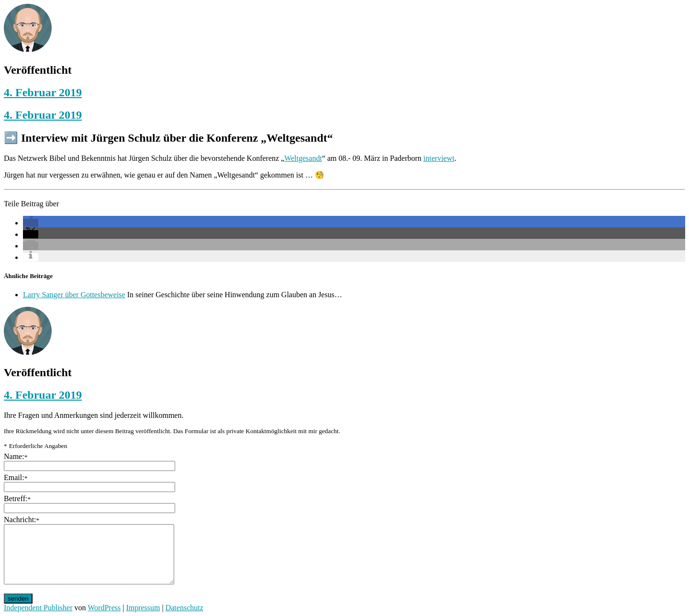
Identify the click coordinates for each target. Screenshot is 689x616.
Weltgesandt (303, 158)
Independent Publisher (38, 608)
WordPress (104, 608)
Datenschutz (184, 608)
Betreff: (17, 498)
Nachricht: (22, 520)
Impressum (143, 608)
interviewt (439, 158)
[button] (31, 223)
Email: (16, 477)
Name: (16, 456)
